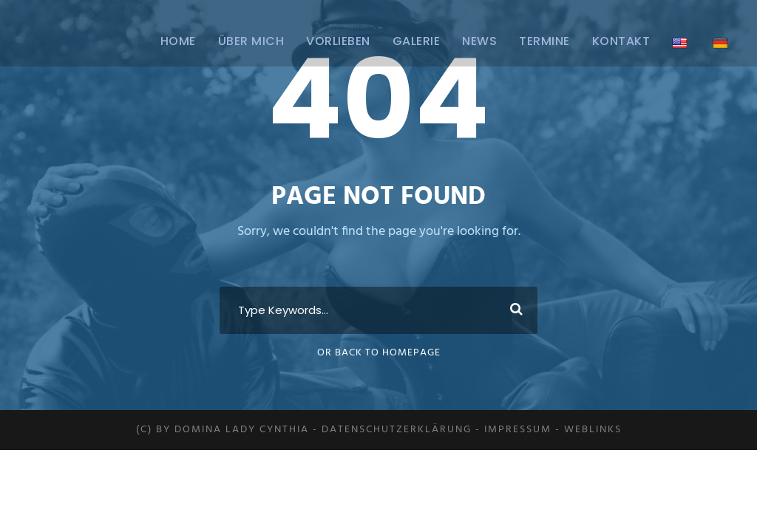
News (479, 41)
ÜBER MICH (251, 41)
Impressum (518, 430)
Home (178, 41)
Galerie (417, 41)
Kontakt (621, 41)
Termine (544, 41)
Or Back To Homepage (379, 353)
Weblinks (593, 430)
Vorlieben (338, 41)
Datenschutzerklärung (397, 430)
